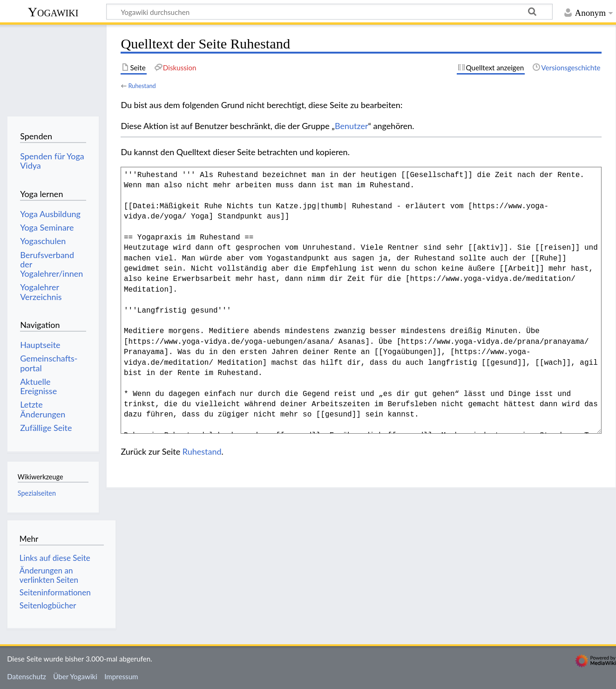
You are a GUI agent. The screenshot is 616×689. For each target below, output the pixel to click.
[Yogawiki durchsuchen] (329, 12)
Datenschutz (27, 676)
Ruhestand (142, 86)
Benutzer (352, 126)
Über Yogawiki (75, 676)
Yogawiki (53, 12)
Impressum (121, 676)
